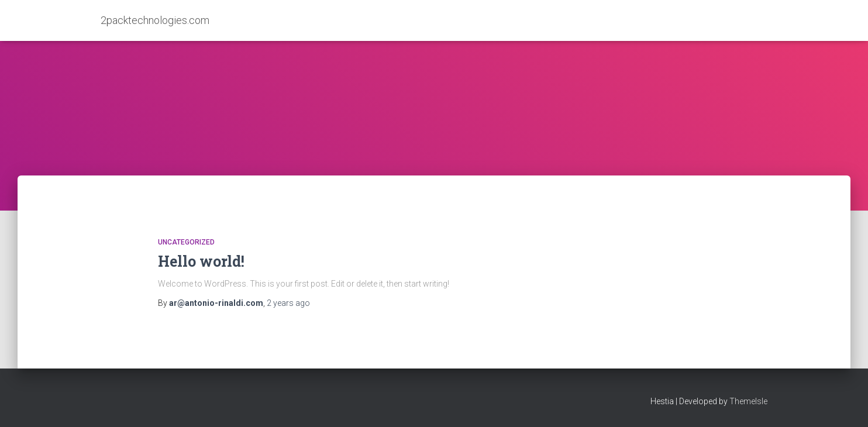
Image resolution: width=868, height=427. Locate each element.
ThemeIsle (748, 401)
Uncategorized (186, 242)
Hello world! (201, 261)
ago (288, 303)
